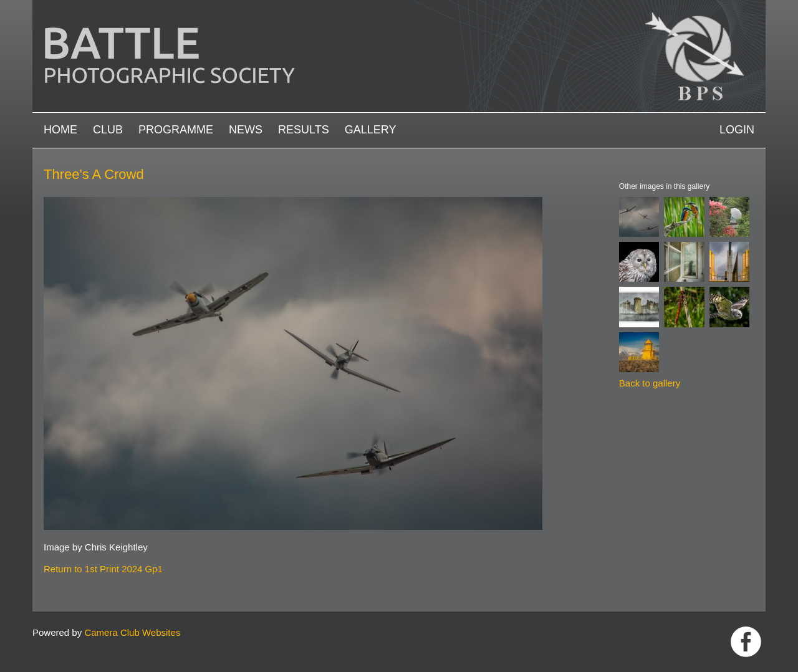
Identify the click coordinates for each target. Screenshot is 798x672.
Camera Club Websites (132, 632)
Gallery (371, 130)
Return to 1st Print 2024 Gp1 (103, 569)
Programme (176, 130)
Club (108, 130)
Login (737, 130)
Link (746, 642)
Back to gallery (650, 383)
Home (60, 130)
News (246, 130)
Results (304, 130)
